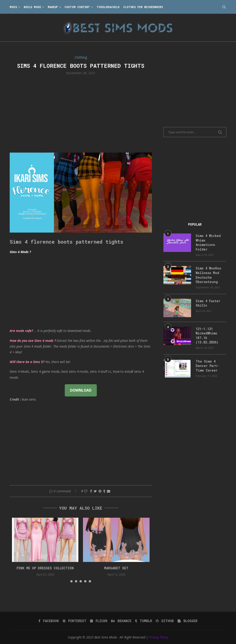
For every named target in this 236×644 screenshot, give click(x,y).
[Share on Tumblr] (104, 491)
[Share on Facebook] (91, 491)
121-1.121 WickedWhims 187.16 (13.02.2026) (207, 336)
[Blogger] (187, 621)
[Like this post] (86, 491)
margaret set (116, 568)
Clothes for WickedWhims (143, 7)
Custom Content (77, 7)
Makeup (53, 7)
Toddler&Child (108, 7)
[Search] (224, 7)
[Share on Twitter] (95, 491)
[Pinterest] (75, 621)
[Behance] (121, 621)
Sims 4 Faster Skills (208, 303)
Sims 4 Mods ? (20, 252)
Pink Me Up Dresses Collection (45, 568)
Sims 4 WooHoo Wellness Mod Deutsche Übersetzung (208, 275)
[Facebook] (49, 621)
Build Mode (32, 7)
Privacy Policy (159, 637)
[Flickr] (99, 621)
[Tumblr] (144, 621)
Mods (13, 7)
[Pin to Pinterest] (100, 491)
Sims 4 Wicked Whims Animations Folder (208, 242)
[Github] (165, 621)
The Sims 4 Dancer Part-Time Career (207, 366)
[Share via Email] (109, 491)
